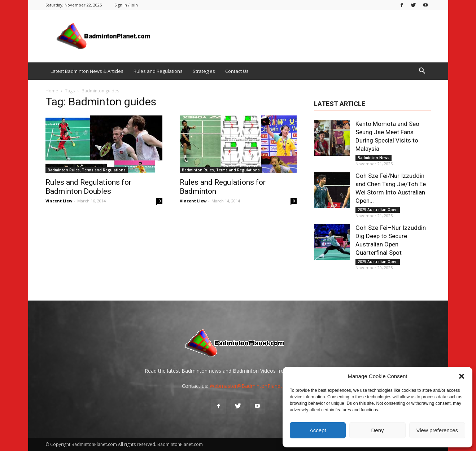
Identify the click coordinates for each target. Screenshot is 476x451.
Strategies (204, 71)
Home (52, 91)
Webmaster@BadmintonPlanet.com (252, 386)
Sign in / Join (126, 5)
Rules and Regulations (158, 71)
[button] (462, 376)
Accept (318, 430)
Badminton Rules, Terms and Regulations (87, 170)
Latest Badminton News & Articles (87, 71)
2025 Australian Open (378, 210)
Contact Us (237, 71)
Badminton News (374, 158)
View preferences (437, 430)
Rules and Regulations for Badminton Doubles (88, 187)
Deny (377, 430)
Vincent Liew (59, 201)
